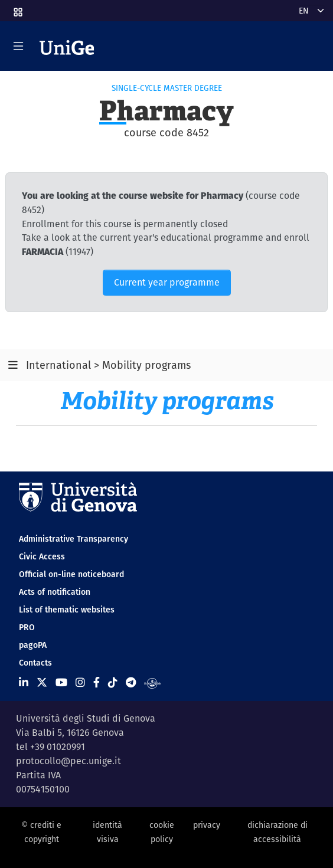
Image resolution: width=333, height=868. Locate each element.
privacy (207, 825)
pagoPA (33, 645)
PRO (27, 627)
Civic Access (42, 556)
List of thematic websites (67, 610)
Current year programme (167, 282)
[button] (17, 8)
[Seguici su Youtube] (61, 682)
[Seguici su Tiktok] (113, 682)
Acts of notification (55, 592)
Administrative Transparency (74, 539)
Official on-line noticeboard (71, 574)
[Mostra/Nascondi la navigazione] (18, 46)
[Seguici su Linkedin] (24, 682)
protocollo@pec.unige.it (68, 761)
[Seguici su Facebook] (97, 682)
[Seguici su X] (42, 682)
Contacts (35, 663)
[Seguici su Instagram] (80, 682)
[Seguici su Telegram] (131, 682)
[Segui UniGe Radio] (153, 682)
